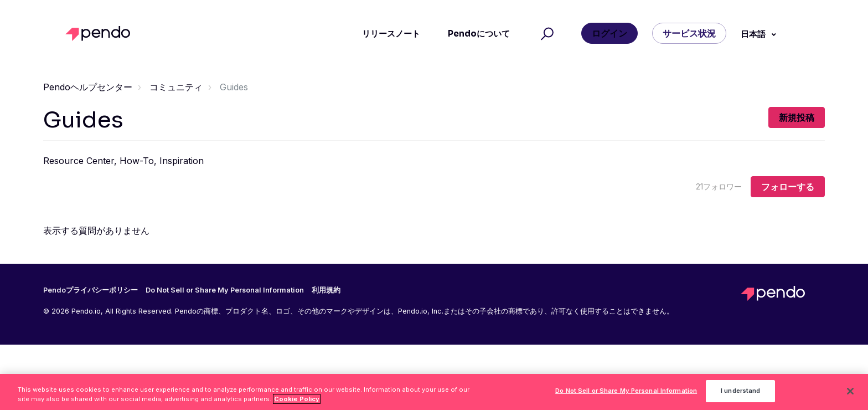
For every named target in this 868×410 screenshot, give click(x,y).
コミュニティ (176, 87)
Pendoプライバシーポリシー (91, 290)
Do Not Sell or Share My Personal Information (225, 290)
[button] (546, 34)
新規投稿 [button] (797, 117)
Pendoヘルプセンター (88, 87)
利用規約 (326, 290)
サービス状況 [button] (689, 33)
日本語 (754, 34)
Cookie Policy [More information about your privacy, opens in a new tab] (297, 402)
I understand (740, 394)
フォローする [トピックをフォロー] (788, 187)
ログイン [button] (609, 33)
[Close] (850, 394)
